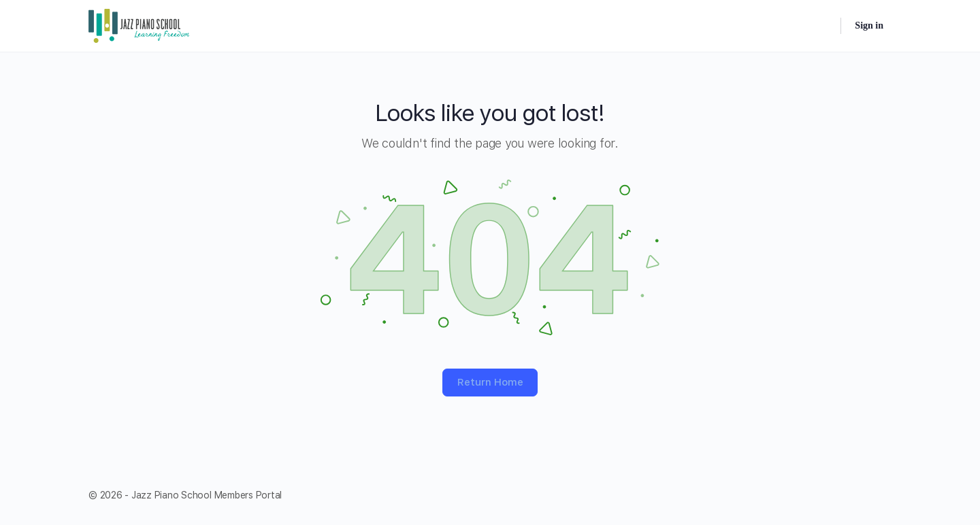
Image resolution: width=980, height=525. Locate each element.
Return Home (490, 382)
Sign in (869, 26)
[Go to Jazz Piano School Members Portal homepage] (140, 24)
